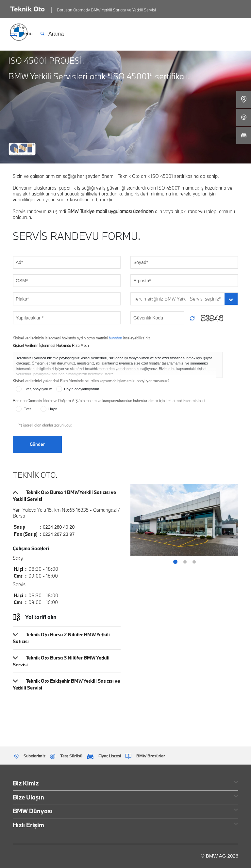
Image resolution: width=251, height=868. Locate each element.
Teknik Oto (27, 9)
